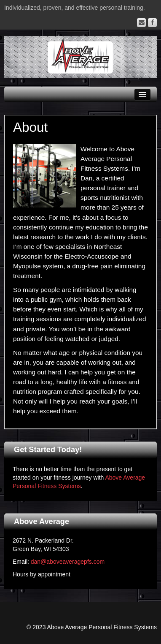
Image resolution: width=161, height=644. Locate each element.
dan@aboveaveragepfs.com (68, 562)
